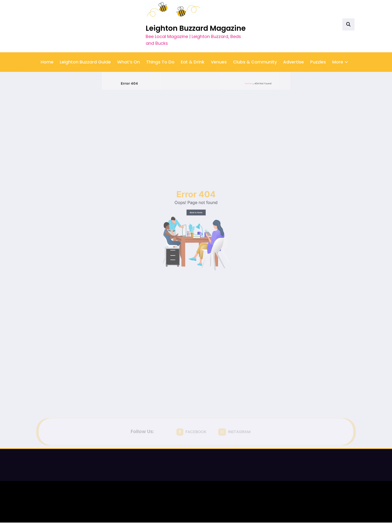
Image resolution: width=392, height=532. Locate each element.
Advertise (294, 37)
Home (47, 37)
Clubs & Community (255, 37)
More (340, 37)
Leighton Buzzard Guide (85, 37)
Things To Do (160, 37)
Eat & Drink (193, 37)
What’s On (128, 37)
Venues (219, 37)
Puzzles (318, 37)
